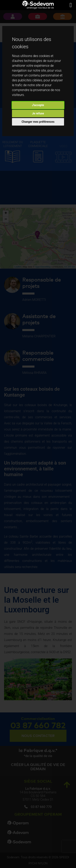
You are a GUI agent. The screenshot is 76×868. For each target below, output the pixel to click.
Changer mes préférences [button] (38, 122)
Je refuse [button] (38, 113)
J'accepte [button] (38, 105)
